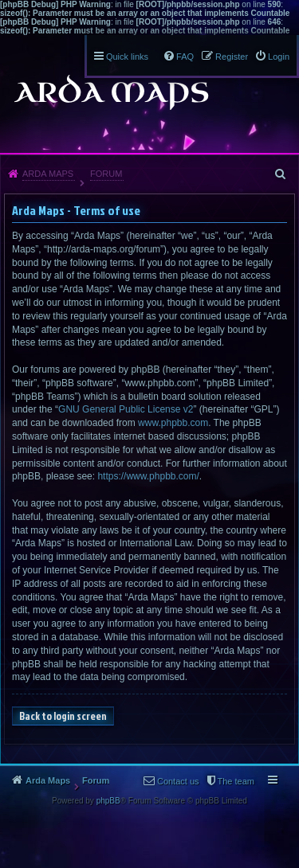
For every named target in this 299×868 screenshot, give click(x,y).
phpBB (108, 801)
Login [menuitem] (279, 57)
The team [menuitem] (236, 781)
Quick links (127, 57)
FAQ (185, 57)
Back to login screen (63, 716)
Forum (106, 174)
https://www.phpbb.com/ (148, 476)
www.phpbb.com (173, 423)
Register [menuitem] (232, 57)
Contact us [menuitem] (178, 781)
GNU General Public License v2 (126, 409)
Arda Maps (48, 174)
